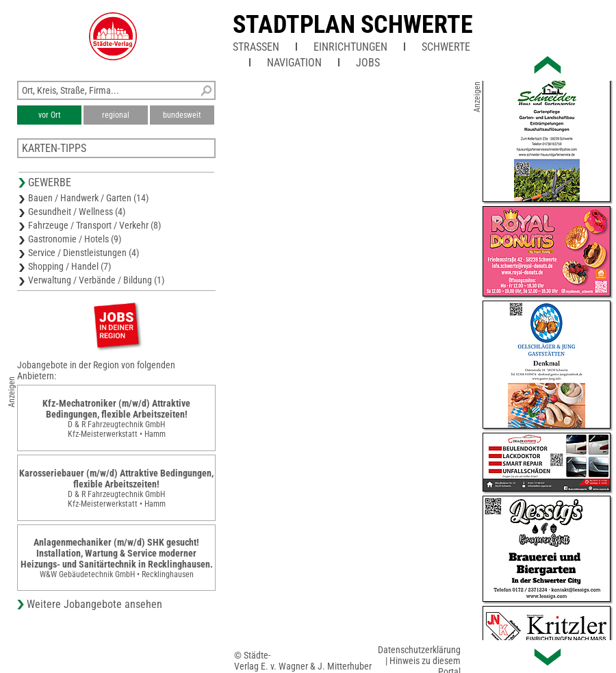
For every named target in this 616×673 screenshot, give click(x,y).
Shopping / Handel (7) (69, 266)
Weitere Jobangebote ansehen (94, 604)
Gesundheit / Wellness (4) (77, 212)
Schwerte (446, 47)
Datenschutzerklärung (419, 650)
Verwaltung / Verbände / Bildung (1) (96, 280)
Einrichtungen (350, 47)
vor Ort (50, 115)
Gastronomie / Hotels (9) (75, 239)
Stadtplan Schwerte (353, 25)
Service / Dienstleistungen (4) (84, 253)
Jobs (368, 63)
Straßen (256, 47)
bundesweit (182, 115)
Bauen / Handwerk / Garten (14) (88, 198)
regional (116, 115)
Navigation (294, 63)
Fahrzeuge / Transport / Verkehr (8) (94, 225)
